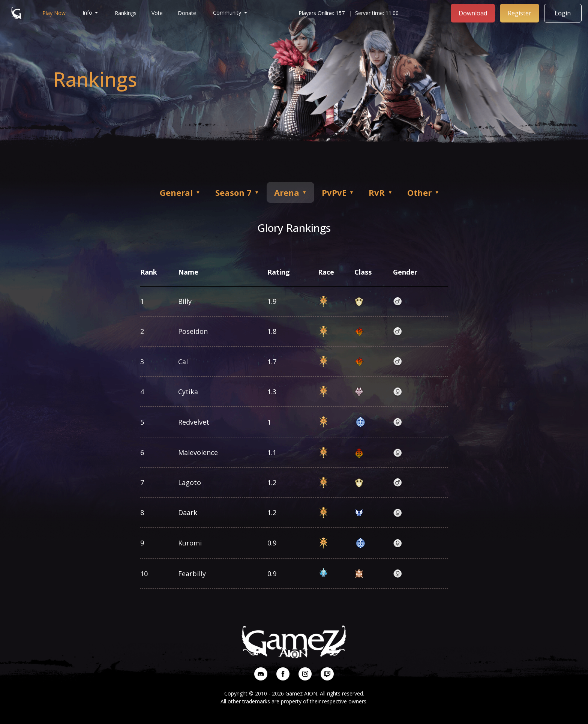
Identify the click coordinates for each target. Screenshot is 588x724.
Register (520, 12)
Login (563, 12)
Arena (290, 192)
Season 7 (237, 192)
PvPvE (338, 192)
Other (423, 192)
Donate (187, 13)
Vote (157, 13)
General (180, 192)
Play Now (54, 13)
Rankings (126, 13)
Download (473, 12)
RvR (381, 192)
